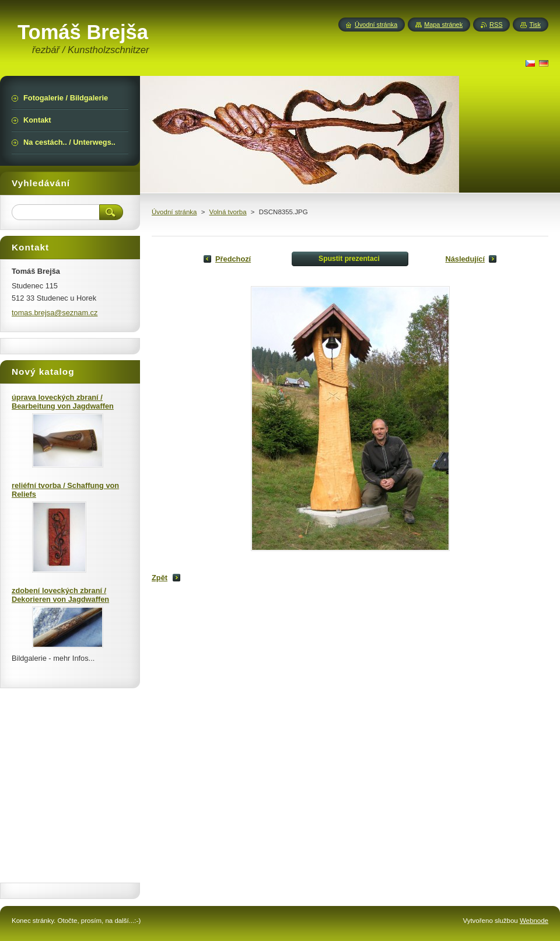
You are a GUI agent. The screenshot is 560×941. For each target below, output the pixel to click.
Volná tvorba (228, 212)
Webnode (534, 921)
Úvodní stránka (174, 212)
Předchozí (233, 259)
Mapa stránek (443, 25)
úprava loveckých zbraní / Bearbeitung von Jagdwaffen (63, 402)
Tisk (535, 25)
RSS (496, 25)
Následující (465, 259)
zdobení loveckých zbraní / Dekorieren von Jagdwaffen (60, 595)
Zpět (160, 578)
